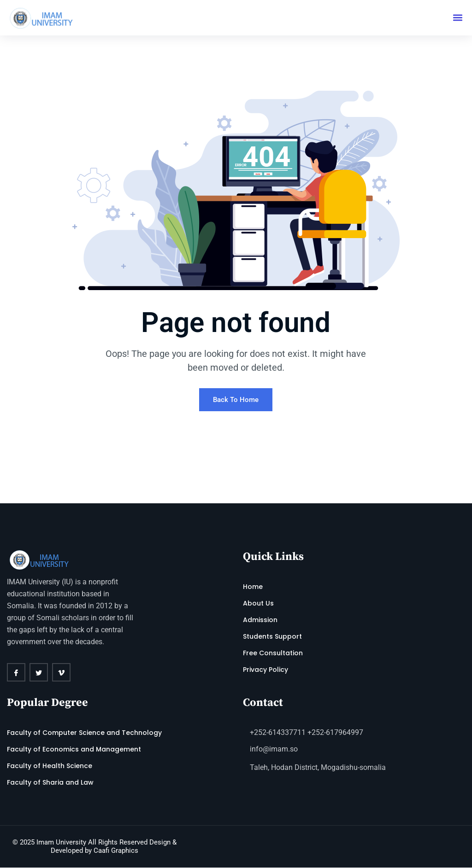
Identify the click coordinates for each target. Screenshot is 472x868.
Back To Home (236, 400)
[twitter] (39, 673)
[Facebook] (16, 673)
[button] (457, 18)
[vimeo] (61, 673)
